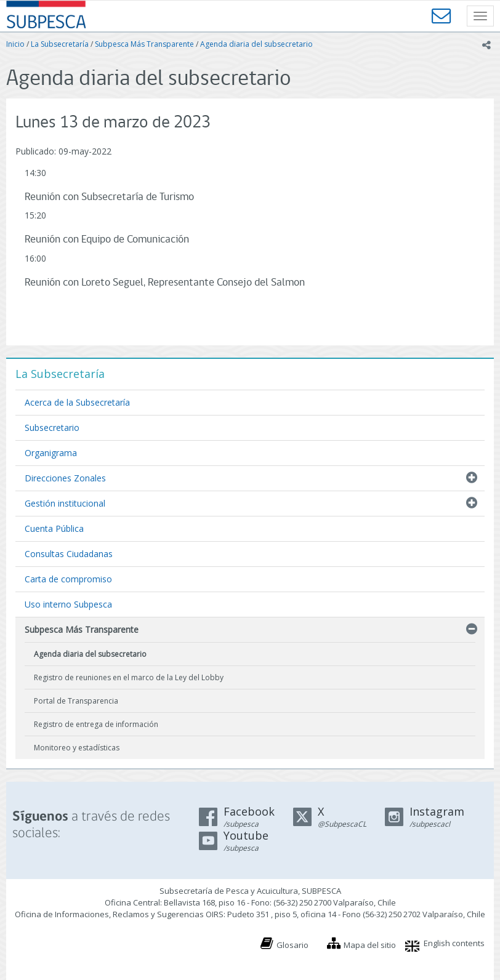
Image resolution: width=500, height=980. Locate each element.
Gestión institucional (65, 503)
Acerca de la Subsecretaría (77, 402)
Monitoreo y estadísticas (77, 748)
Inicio (15, 44)
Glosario (292, 945)
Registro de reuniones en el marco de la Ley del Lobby (129, 677)
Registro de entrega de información (96, 724)
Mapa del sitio (370, 945)
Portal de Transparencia (76, 701)
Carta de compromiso (68, 579)
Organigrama (51, 453)
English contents (454, 943)
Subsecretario (52, 428)
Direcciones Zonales (65, 478)
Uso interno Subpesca (68, 604)
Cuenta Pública (54, 528)
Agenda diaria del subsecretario (256, 44)
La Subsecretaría (60, 44)
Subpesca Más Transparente (144, 44)
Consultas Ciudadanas (69, 554)
